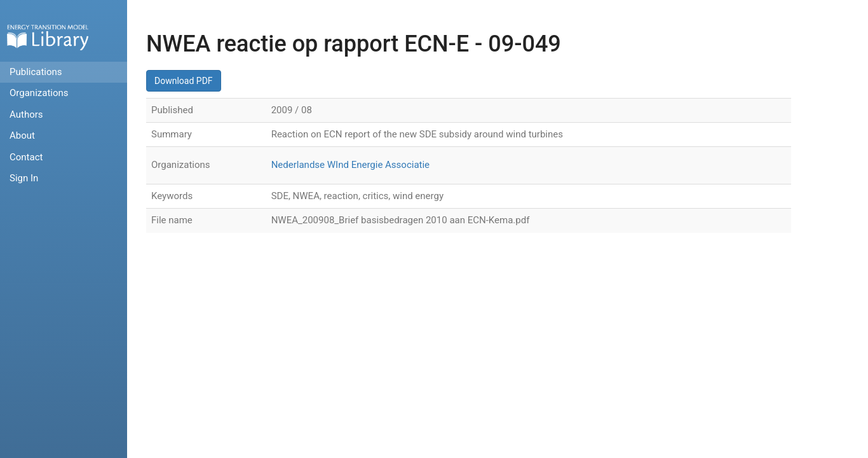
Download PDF (184, 81)
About (22, 135)
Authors (26, 114)
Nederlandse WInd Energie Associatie (350, 165)
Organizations (39, 93)
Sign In (24, 178)
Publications (36, 72)
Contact (26, 157)
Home (48, 37)
